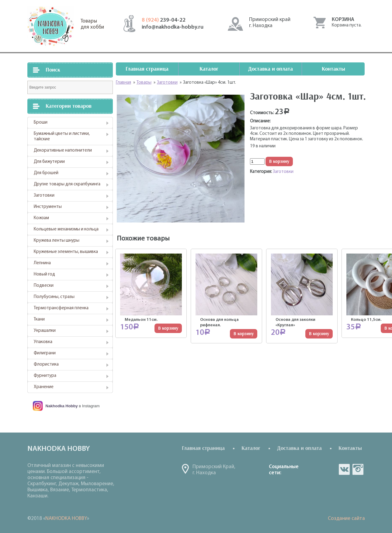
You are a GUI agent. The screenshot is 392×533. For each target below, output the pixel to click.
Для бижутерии (49, 162)
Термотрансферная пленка (61, 308)
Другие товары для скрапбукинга (67, 184)
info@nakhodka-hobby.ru (173, 27)
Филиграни (45, 353)
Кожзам (41, 218)
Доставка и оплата (271, 69)
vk (344, 469)
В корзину (279, 161)
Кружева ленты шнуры (57, 241)
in (358, 469)
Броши (41, 123)
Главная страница (147, 69)
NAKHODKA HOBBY (66, 519)
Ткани (39, 319)
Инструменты (48, 207)
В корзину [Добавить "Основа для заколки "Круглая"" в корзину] (319, 334)
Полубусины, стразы (54, 297)
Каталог (209, 69)
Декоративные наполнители (63, 151)
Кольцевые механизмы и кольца (66, 229)
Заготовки (44, 196)
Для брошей (46, 173)
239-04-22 (164, 20)
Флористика (46, 365)
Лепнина (42, 263)
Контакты (333, 69)
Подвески (44, 286)
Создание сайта (346, 519)
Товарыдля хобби (92, 24)
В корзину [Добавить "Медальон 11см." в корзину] (168, 328)
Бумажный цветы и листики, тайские (62, 137)
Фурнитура (45, 376)
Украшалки (45, 331)
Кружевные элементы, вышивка (66, 252)
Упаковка (43, 342)
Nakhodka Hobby (62, 406)
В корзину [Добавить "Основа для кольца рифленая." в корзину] (244, 334)
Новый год (44, 274)
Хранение (44, 387)
